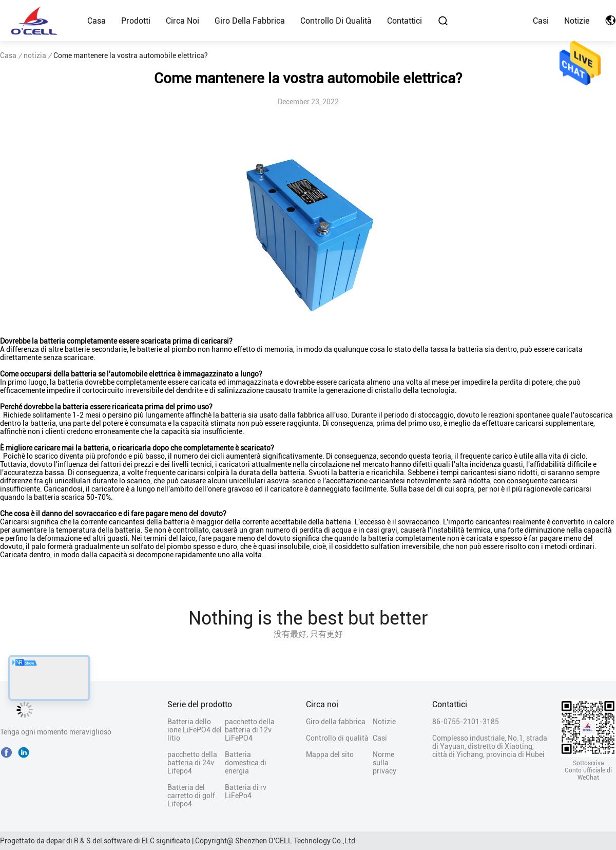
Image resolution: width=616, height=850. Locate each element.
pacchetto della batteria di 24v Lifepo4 (192, 763)
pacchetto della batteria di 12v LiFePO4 (250, 730)
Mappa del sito (330, 754)
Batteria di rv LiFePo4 (246, 791)
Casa (97, 21)
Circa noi (182, 21)
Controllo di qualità (336, 21)
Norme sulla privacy (384, 763)
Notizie (577, 21)
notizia (35, 55)
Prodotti (136, 21)
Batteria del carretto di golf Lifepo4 (191, 796)
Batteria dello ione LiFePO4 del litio (195, 730)
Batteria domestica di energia (246, 763)
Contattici (405, 21)
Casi (541, 21)
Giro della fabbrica (250, 21)
